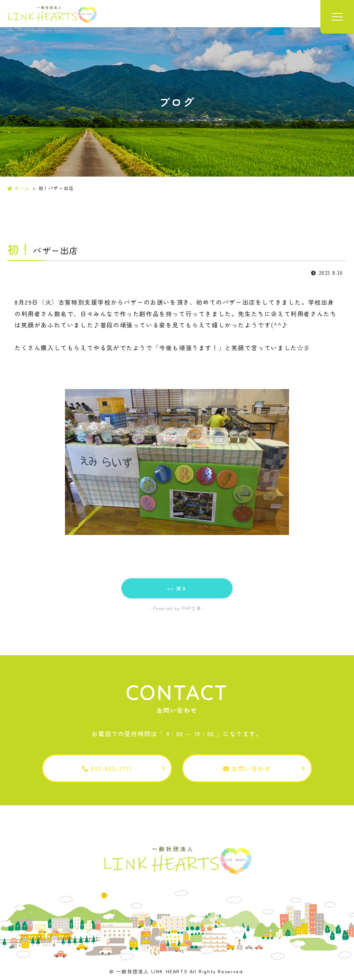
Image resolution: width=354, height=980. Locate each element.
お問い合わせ (247, 768)
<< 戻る (177, 588)
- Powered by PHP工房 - (177, 608)
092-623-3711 (107, 768)
